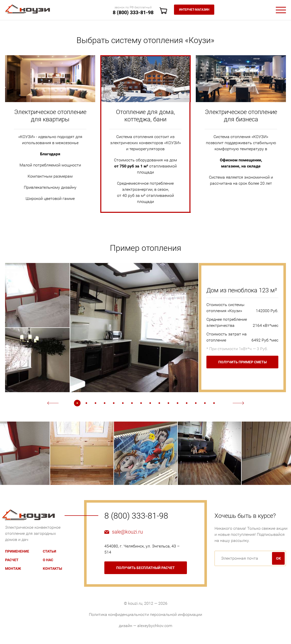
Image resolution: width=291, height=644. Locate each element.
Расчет (12, 560)
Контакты (52, 569)
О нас (48, 560)
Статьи (50, 551)
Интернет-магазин (194, 10)
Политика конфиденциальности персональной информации (145, 614)
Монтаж (13, 569)
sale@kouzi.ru (127, 532)
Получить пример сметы (242, 362)
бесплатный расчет (145, 568)
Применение (17, 551)
